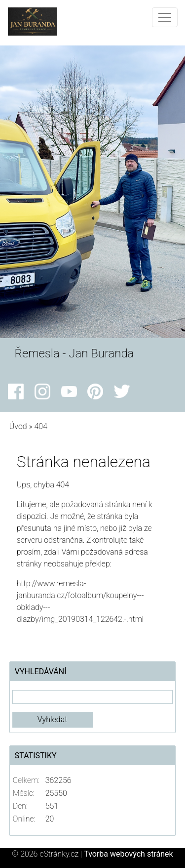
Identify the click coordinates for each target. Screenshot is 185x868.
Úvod (18, 426)
